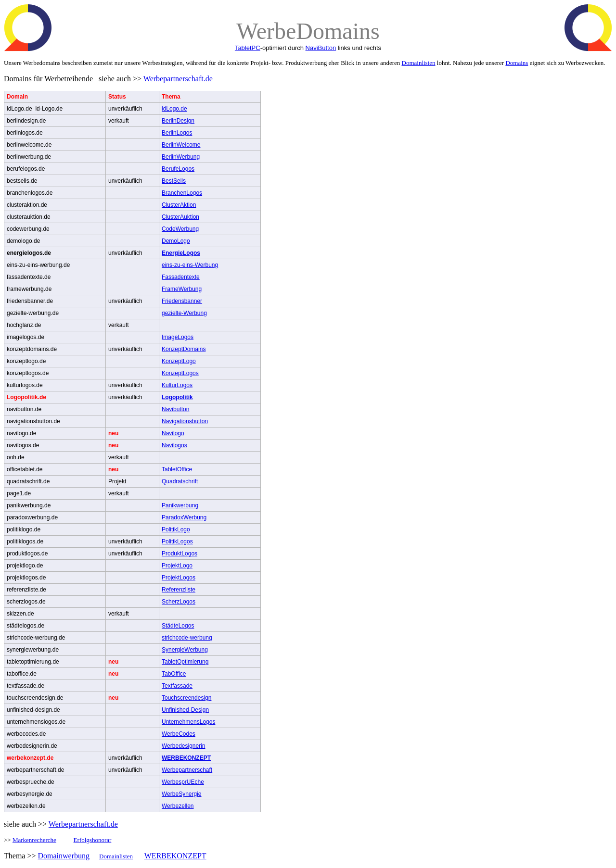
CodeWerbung (180, 229)
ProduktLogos (180, 554)
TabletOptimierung (185, 662)
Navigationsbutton (185, 421)
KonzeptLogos (180, 373)
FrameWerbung (182, 289)
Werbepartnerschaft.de (178, 79)
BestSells (174, 181)
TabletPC (248, 48)
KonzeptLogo (179, 361)
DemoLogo (176, 241)
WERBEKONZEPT (186, 758)
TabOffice (174, 674)
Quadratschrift (180, 481)
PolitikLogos (177, 541)
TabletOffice (177, 469)
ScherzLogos (179, 602)
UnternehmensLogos (188, 722)
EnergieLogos (181, 253)
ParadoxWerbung (184, 517)
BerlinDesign (178, 121)
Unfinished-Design (185, 710)
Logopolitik (177, 397)
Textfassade (177, 686)
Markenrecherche (34, 840)
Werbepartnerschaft (187, 770)
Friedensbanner (182, 301)
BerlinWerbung (181, 157)
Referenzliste (179, 590)
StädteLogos (178, 626)
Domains (517, 63)
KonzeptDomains (184, 349)
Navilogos (174, 445)
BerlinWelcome (181, 145)
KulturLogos (177, 385)
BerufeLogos (178, 169)
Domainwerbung (64, 856)
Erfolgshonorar (93, 840)
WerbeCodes (179, 734)
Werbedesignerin (184, 746)
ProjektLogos (179, 578)
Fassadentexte (181, 277)
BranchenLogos (182, 193)
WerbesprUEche (183, 782)
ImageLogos (178, 337)
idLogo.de (174, 109)
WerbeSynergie (182, 794)
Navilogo (173, 433)
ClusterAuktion (180, 217)
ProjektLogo (177, 566)
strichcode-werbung (187, 638)
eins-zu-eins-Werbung (190, 265)
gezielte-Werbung (184, 313)
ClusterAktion (179, 205)
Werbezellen (178, 806)
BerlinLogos (177, 133)
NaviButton (321, 48)
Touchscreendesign (186, 698)
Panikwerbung (180, 505)
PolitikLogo (176, 529)
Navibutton (175, 409)
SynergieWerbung (185, 650)
